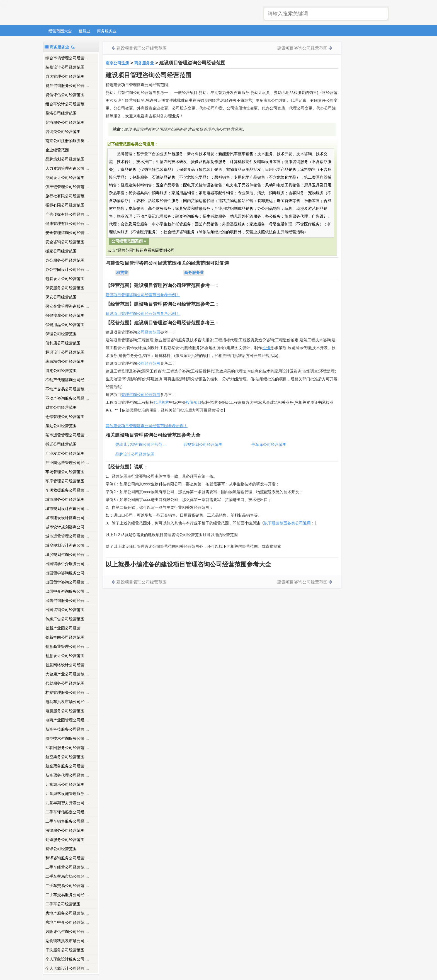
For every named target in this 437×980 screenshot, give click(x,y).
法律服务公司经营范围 (65, 830)
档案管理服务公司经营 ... (67, 692)
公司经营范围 (149, 332)
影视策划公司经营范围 (203, 444)
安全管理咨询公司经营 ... (67, 233)
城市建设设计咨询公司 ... (67, 518)
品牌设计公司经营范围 (135, 454)
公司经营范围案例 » (129, 241)
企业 (267, 348)
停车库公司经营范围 (269, 444)
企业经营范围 (57, 150)
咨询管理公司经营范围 (65, 76)
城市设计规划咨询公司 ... (67, 527)
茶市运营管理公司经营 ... (67, 435)
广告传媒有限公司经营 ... (67, 214)
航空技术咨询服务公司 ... (67, 738)
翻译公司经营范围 (61, 849)
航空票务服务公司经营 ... (67, 766)
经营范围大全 (60, 31)
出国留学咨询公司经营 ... (67, 582)
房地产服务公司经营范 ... (67, 913)
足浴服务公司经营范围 (65, 122)
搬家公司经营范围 (61, 251)
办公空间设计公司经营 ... (67, 269)
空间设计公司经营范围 (65, 177)
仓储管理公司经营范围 (65, 417)
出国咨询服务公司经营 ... (67, 600)
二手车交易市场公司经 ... (67, 876)
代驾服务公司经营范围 (65, 683)
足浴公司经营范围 (61, 113)
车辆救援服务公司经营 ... (67, 490)
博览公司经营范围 (61, 371)
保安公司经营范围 (61, 297)
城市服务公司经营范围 (65, 499)
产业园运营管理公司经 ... (67, 463)
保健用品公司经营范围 (65, 325)
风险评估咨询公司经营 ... (67, 932)
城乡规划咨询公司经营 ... (67, 555)
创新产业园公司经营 (63, 628)
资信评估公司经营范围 (65, 95)
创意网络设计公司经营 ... (67, 665)
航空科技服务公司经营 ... (67, 729)
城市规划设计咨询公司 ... (67, 509)
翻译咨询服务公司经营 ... (67, 858)
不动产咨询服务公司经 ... (67, 398)
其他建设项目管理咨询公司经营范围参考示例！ (147, 426)
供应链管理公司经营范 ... (67, 187)
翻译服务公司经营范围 (65, 840)
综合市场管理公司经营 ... (67, 58)
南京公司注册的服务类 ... (67, 141)
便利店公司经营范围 (63, 343)
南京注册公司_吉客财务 (84, 13)
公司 (141, 363)
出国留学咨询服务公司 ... (67, 573)
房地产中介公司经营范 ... (67, 922)
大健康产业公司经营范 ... (67, 674)
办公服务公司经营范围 (65, 260)
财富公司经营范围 (61, 407)
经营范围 (152, 363)
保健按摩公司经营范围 (65, 315)
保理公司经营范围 (61, 334)
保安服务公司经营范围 (65, 288)
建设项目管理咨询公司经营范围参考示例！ (143, 295)
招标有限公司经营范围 (65, 205)
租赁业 (84, 31)
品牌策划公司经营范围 (65, 159)
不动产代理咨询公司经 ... (67, 380)
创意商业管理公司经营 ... (67, 646)
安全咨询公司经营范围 (65, 242)
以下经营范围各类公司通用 (287, 523)
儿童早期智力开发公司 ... (67, 803)
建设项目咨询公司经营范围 (302, 48)
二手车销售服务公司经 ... (67, 821)
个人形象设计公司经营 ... (67, 968)
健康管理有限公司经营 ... (67, 223)
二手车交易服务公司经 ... (67, 895)
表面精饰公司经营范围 (65, 361)
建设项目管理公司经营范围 (142, 48)
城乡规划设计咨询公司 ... (67, 545)
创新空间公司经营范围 (65, 637)
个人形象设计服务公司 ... (67, 959)
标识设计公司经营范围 (65, 352)
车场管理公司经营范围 (65, 472)
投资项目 (194, 402)
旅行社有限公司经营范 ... (67, 196)
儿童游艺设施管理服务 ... (67, 794)
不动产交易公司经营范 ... (67, 389)
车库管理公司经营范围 (65, 481)
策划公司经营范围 (61, 426)
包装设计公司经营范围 (65, 279)
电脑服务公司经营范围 (65, 711)
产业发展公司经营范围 (65, 453)
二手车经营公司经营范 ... (67, 867)
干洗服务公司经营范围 (65, 950)
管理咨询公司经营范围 (141, 395)
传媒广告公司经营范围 (65, 619)
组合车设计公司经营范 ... (67, 104)
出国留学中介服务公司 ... (67, 564)
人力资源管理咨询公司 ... (67, 168)
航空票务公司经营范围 (65, 757)
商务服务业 (107, 31)
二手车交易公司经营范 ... (67, 886)
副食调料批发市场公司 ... (67, 941)
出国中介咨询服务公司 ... (67, 591)
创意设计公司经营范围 (65, 656)
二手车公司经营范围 (63, 904)
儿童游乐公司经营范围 (65, 784)
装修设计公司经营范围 (65, 67)
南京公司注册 (117, 63)
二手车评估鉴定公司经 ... (67, 812)
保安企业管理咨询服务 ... (67, 306)
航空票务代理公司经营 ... (67, 775)
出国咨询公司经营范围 (65, 610)
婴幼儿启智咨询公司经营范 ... (141, 444)
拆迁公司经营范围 (61, 444)
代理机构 (161, 402)
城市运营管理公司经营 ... (67, 536)
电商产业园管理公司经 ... (67, 720)
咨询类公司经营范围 (63, 132)
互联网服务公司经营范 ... (67, 748)
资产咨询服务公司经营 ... (67, 86)
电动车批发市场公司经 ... (67, 702)
